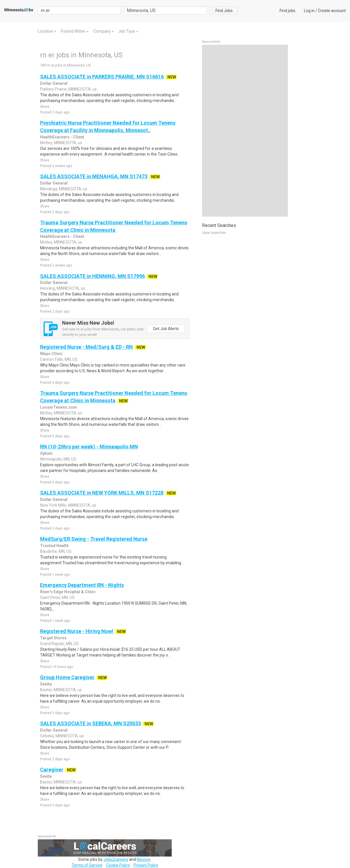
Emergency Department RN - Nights (82, 585)
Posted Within (74, 31)
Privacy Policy (146, 865)
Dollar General (54, 83)
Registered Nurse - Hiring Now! (77, 631)
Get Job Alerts (166, 329)
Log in (309, 11)
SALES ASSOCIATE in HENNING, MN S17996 (92, 276)
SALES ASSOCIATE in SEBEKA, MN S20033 (90, 723)
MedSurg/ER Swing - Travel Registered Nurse (94, 539)
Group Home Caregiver (67, 677)
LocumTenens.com (59, 407)
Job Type (127, 31)
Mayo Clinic (51, 354)
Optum (46, 453)
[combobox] (165, 10)
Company (102, 31)
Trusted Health (54, 546)
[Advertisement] (245, 131)
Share (45, 107)
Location (46, 31)
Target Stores (53, 638)
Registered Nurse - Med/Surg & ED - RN (86, 347)
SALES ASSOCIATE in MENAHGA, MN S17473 (94, 176)
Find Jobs (224, 11)
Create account (332, 11)
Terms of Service (87, 865)
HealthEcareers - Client (62, 137)
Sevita (46, 684)
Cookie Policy (118, 865)
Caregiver (52, 770)
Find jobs (287, 11)
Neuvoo (144, 859)
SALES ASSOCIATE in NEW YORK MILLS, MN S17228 (102, 493)
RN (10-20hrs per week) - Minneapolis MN (89, 447)
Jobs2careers (116, 859)
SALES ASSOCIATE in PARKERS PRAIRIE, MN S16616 (102, 77)
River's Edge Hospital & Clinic (68, 592)
